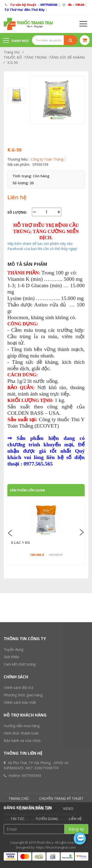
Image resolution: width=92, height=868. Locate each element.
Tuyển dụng (14, 768)
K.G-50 (13, 62)
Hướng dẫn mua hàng (22, 844)
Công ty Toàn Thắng (47, 159)
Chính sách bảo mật (20, 821)
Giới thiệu (11, 775)
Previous (11, 533)
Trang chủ (12, 52)
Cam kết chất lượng (20, 783)
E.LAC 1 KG (21, 542)
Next (81, 533)
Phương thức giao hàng (23, 813)
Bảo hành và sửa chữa (22, 859)
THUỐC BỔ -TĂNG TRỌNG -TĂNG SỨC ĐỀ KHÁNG (44, 57)
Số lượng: (17, 212)
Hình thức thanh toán (21, 851)
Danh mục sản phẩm (16, 43)
